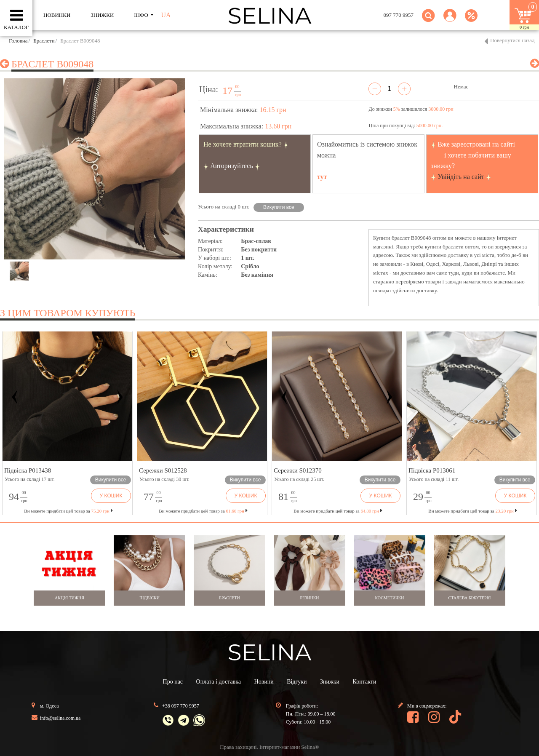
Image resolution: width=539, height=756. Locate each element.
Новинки (57, 15)
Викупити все (279, 207)
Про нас (173, 682)
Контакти (365, 682)
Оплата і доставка (219, 682)
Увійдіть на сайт (461, 177)
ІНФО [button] (142, 15)
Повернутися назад (512, 40)
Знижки (330, 682)
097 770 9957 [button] (399, 15)
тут (322, 177)
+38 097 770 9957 (181, 706)
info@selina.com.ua (60, 718)
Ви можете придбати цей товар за (203, 511)
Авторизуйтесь (232, 166)
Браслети (44, 41)
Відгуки (297, 682)
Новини (264, 682)
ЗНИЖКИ (102, 15)
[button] (450, 20)
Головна (18, 41)
